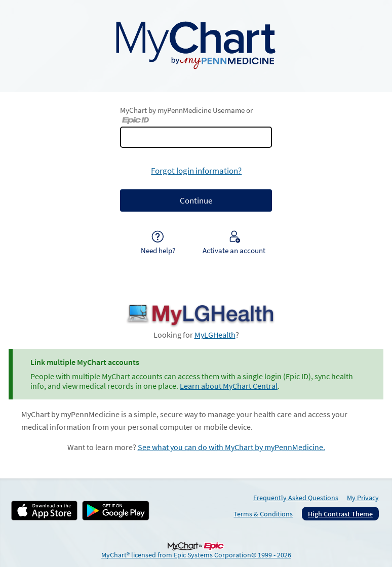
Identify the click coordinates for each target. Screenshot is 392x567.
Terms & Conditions (263, 514)
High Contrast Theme (340, 514)
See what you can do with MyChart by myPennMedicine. (231, 447)
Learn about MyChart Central (229, 386)
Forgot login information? (196, 171)
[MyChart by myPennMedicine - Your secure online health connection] (196, 44)
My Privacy (363, 498)
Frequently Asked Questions (296, 498)
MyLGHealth (215, 335)
